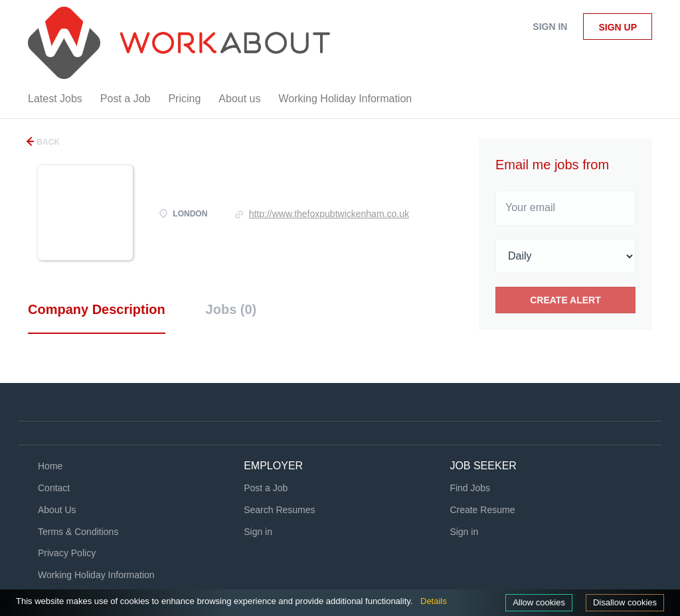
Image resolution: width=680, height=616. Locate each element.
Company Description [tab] (97, 309)
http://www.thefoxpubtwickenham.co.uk (329, 214)
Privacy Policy (67, 553)
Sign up (618, 27)
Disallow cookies (625, 602)
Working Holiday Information (96, 575)
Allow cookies (539, 602)
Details (434, 601)
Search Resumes (279, 510)
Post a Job (266, 488)
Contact (54, 488)
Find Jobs (470, 488)
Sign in (550, 27)
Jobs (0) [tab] (231, 309)
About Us (57, 510)
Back (47, 142)
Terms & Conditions (78, 532)
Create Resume (482, 510)
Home (50, 466)
